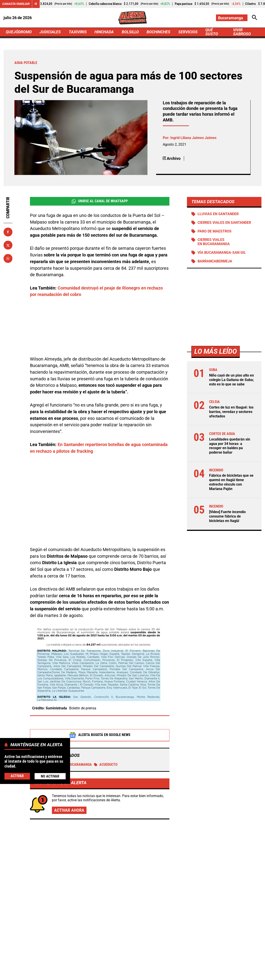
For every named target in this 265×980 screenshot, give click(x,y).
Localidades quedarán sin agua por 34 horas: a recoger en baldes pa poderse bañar (230, 444)
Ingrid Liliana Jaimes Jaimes (193, 138)
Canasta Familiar (16, 4)
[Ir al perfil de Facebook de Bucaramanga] (117, 929)
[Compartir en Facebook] (8, 232)
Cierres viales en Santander (224, 223)
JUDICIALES (50, 32)
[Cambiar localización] (232, 18)
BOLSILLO (130, 32)
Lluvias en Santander (218, 214)
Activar (17, 776)
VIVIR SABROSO (242, 32)
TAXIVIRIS (78, 32)
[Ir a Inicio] (132, 18)
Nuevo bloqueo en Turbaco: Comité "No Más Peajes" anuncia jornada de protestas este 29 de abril (218, 874)
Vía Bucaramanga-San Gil (222, 253)
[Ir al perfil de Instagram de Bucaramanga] (147, 929)
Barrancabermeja (215, 262)
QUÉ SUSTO (212, 32)
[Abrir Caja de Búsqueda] (255, 18)
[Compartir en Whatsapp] (8, 259)
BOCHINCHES (159, 32)
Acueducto (106, 720)
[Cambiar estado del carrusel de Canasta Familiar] (36, 4)
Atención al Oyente (142, 966)
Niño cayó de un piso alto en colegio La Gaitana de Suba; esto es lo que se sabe (232, 380)
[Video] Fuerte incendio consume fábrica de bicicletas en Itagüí (227, 514)
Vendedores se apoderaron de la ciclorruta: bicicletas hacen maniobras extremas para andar (217, 830)
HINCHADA (104, 32)
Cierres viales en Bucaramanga (214, 242)
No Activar (50, 776)
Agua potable (46, 720)
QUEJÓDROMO (19, 32)
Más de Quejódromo (45, 803)
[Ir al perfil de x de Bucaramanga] (132, 929)
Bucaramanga (77, 720)
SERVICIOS (188, 32)
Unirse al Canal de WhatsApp (100, 201)
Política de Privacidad (102, 966)
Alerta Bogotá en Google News (100, 691)
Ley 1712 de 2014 (132, 974)
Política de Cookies (235, 966)
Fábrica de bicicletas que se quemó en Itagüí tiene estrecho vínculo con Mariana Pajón (231, 480)
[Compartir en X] (8, 245)
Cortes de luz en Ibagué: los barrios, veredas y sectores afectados (231, 411)
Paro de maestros (215, 231)
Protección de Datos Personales (188, 966)
